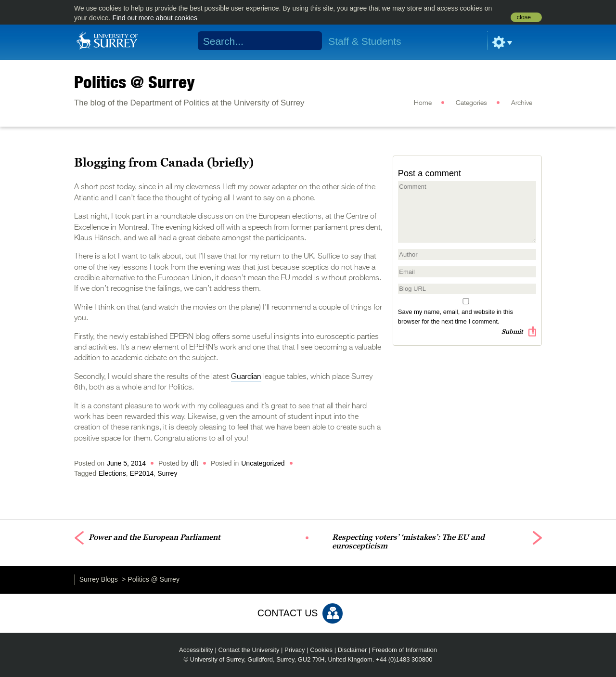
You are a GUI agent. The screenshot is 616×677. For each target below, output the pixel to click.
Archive (522, 103)
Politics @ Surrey (135, 82)
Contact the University (249, 650)
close (524, 17)
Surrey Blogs (99, 579)
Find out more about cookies (155, 18)
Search (309, 41)
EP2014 (142, 473)
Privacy (295, 650)
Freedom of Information (404, 650)
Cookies (321, 650)
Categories (471, 103)
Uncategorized (263, 463)
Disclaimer (353, 650)
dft (194, 463)
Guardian (246, 377)
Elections (112, 473)
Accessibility (196, 650)
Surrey (167, 473)
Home (423, 103)
